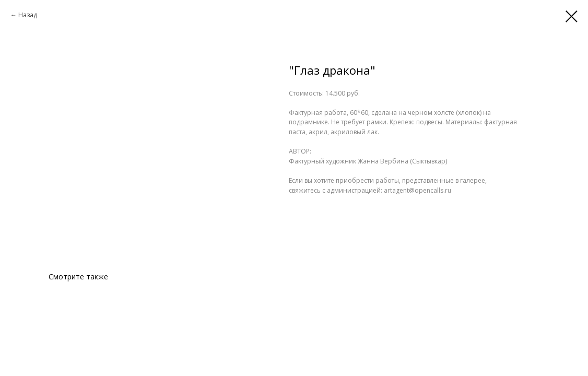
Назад (28, 15)
